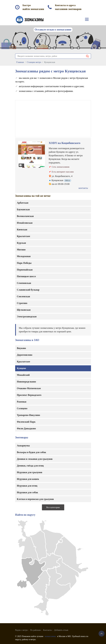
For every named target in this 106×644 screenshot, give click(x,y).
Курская (21, 243)
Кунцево (21, 368)
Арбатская (23, 203)
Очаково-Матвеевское (29, 388)
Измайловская (25, 223)
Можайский (23, 375)
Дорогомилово (25, 355)
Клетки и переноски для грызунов (35, 499)
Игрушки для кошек (28, 479)
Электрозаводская (27, 316)
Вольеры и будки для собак (32, 452)
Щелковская (24, 310)
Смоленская (23, 296)
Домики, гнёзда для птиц (30, 466)
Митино (21, 250)
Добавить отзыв (61, 630)
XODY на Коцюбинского (65, 143)
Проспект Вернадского (29, 395)
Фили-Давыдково (26, 428)
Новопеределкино (27, 382)
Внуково (21, 348)
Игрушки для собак (28, 492)
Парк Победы (24, 263)
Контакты (47, 630)
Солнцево (22, 408)
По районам (35, 630)
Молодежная (24, 256)
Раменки (22, 402)
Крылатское (24, 362)
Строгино (22, 303)
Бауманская (23, 209)
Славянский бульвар (28, 290)
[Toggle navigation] (87, 19)
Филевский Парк (26, 422)
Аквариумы (23, 446)
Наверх (102, 634)
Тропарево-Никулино (29, 415)
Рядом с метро (21, 630)
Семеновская (24, 283)
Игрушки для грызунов (30, 472)
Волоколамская (25, 216)
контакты (83, 188)
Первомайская (25, 270)
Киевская (22, 230)
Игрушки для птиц (27, 486)
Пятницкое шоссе (26, 276)
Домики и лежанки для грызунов (35, 459)
